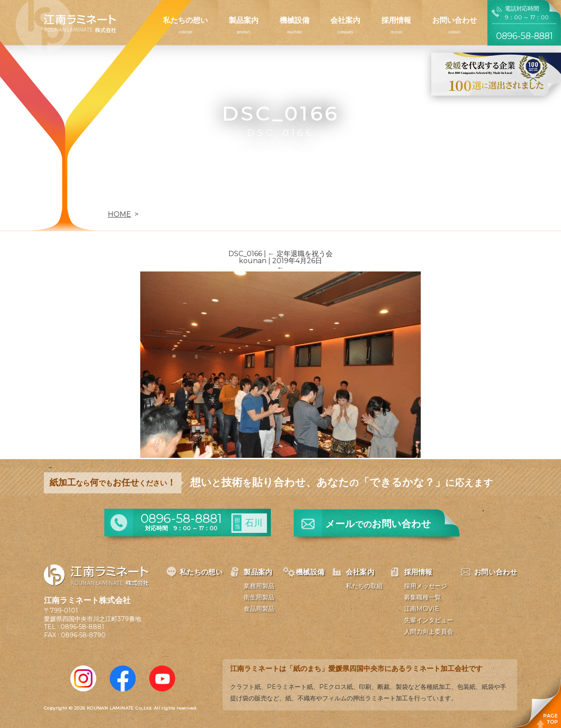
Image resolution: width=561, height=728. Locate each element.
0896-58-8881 (82, 627)
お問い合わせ (454, 20)
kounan (253, 261)
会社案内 (345, 20)
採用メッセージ (426, 586)
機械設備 (295, 20)
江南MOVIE (422, 609)
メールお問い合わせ (378, 524)
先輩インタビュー (429, 620)
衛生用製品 (259, 597)
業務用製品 (259, 586)
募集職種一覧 (423, 597)
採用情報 (396, 20)
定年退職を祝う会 (300, 254)
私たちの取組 (364, 586)
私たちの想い (185, 20)
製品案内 (244, 20)
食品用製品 (259, 609)
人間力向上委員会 (429, 632)
